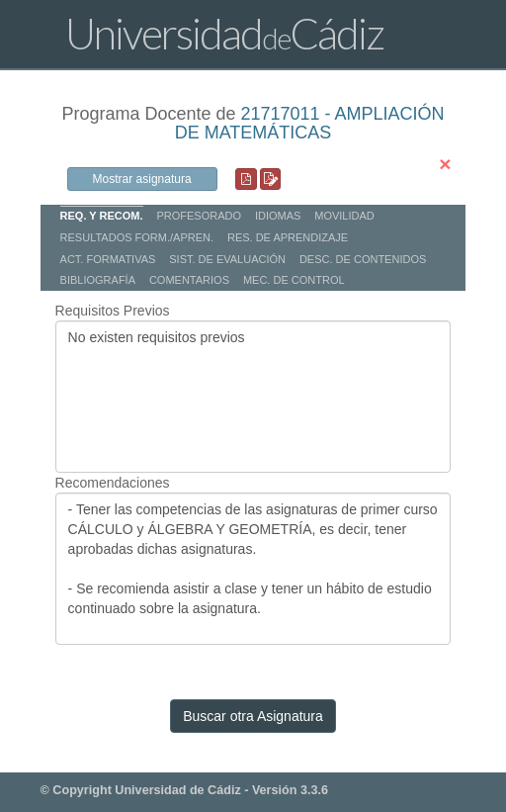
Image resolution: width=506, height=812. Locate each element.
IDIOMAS (278, 216)
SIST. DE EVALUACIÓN (227, 259)
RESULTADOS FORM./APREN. (137, 237)
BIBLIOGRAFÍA (98, 280)
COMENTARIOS (189, 280)
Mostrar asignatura (142, 179)
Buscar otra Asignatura (253, 716)
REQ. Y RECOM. (102, 216)
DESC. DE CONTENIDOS (363, 259)
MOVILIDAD (344, 216)
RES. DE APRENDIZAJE (288, 237)
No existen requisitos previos (253, 397)
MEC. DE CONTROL (294, 280)
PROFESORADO (199, 216)
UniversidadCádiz (224, 33)
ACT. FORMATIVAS (108, 259)
